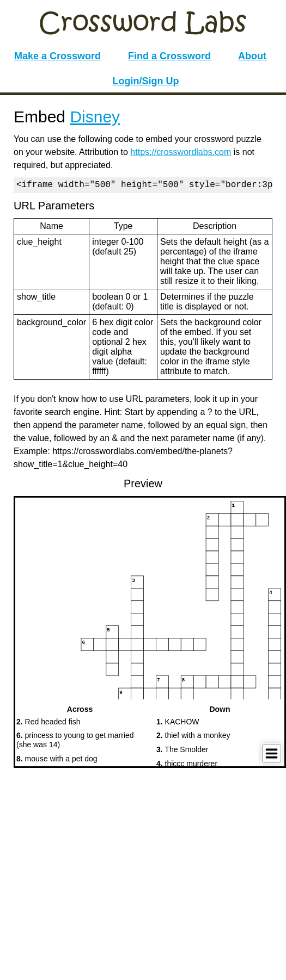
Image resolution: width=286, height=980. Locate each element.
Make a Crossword (57, 56)
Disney (95, 117)
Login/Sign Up (146, 81)
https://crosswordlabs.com (181, 152)
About (252, 56)
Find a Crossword (169, 56)
